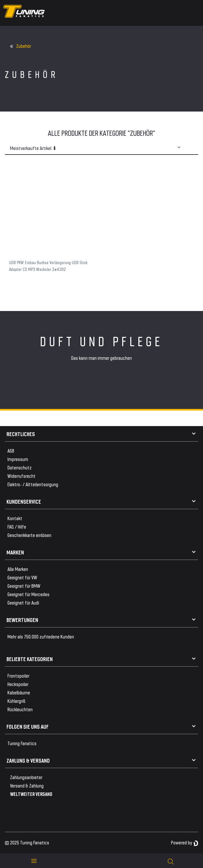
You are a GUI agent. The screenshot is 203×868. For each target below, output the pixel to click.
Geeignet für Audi (23, 602)
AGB (11, 450)
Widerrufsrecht (21, 476)
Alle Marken (18, 569)
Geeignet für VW (22, 577)
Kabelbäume (19, 692)
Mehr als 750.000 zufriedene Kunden (41, 636)
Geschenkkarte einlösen (29, 535)
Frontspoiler (18, 675)
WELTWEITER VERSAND (31, 794)
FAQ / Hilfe (17, 526)
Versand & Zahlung (27, 785)
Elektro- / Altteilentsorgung (33, 484)
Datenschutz (20, 467)
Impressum (18, 459)
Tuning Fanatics (22, 743)
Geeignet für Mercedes (28, 594)
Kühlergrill (16, 701)
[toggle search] (171, 861)
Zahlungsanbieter (26, 777)
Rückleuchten (20, 709)
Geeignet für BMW (24, 586)
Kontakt (15, 518)
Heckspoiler (18, 684)
